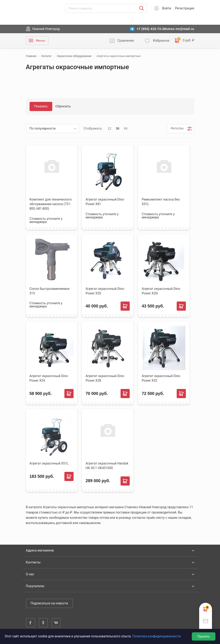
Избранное (161, 41)
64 (126, 128)
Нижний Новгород (46, 29)
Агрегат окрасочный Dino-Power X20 (105, 291)
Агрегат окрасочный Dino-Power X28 (105, 378)
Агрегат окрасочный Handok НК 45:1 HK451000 (107, 466)
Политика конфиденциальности (156, 636)
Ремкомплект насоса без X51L (161, 202)
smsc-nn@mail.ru (180, 29)
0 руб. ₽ (184, 41)
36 (118, 128)
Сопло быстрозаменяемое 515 (50, 291)
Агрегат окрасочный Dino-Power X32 (161, 378)
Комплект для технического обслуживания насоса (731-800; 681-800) (51, 204)
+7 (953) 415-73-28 (151, 29)
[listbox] (52, 128)
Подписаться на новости (49, 603)
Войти (167, 8)
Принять (204, 636)
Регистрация (185, 8)
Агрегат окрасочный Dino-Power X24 (49, 378)
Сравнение (126, 41)
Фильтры (177, 128)
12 (110, 128)
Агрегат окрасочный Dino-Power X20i (161, 291)
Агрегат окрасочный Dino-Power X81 (105, 202)
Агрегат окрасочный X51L (49, 463)
